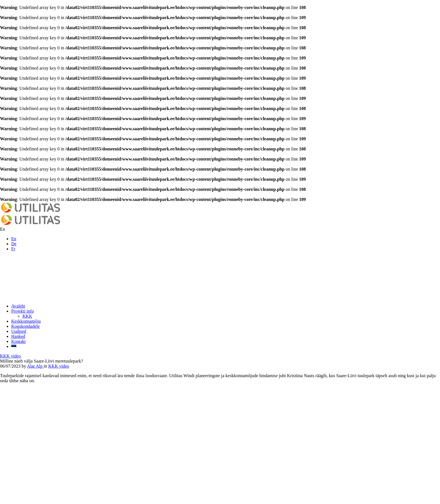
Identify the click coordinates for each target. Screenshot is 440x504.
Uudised (19, 331)
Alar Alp (35, 366)
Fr (13, 249)
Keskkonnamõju (26, 321)
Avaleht (18, 306)
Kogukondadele (25, 326)
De (14, 244)
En (14, 239)
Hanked (18, 336)
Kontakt (19, 341)
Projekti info (22, 311)
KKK (27, 316)
